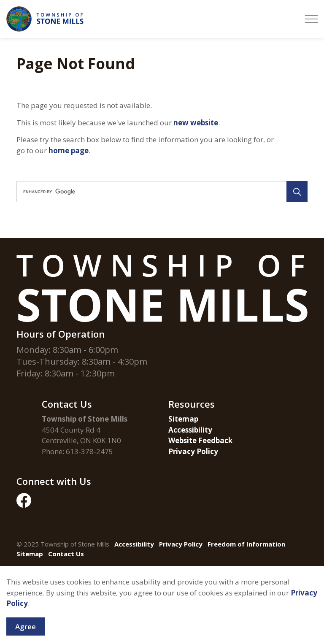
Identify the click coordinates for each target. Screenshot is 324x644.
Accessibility (190, 430)
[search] (161, 192)
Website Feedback (200, 440)
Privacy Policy (193, 451)
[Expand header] (311, 19)
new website (196, 123)
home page (69, 150)
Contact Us (66, 554)
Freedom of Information (246, 544)
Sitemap (183, 419)
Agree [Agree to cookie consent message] (26, 632)
